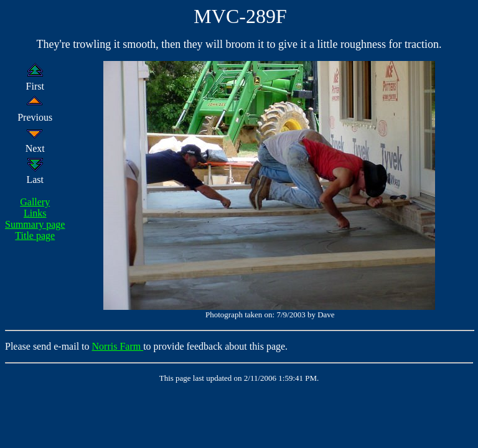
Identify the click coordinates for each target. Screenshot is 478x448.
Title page (35, 236)
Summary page (35, 224)
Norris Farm (118, 346)
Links (35, 213)
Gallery (35, 202)
